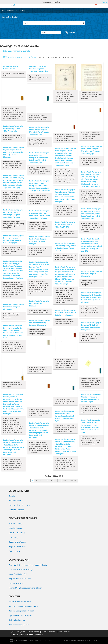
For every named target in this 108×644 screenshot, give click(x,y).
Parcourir (51, 33)
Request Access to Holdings (20, 579)
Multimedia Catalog (17, 533)
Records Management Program (21, 611)
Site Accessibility (34, 632)
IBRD (32, 641)
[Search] (54, 23)
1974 (65, 481)
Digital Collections (16, 528)
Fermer (105, 2)
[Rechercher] (84, 23)
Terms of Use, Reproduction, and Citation (25, 588)
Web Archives (14, 551)
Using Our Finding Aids (18, 574)
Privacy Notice (21, 632)
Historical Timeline (16, 510)
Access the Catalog (17, 11)
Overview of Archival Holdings (21, 569)
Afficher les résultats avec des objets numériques (57, 57)
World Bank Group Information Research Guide (28, 565)
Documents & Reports (18, 542)
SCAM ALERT (14, 635)
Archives (5, 11)
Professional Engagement (19, 625)
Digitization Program (17, 620)
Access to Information (49, 632)
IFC (41, 641)
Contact (67, 632)
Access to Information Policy (20, 602)
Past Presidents (15, 501)
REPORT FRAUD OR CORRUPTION (31, 635)
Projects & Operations (18, 546)
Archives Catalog (15, 524)
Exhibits (12, 496)
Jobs (60, 632)
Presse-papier (70, 33)
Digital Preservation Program (20, 615)
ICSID (51, 641)
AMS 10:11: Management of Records (23, 606)
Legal (12, 632)
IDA (37, 641)
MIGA (46, 641)
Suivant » (73, 481)
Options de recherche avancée (16, 51)
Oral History (14, 537)
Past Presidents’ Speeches (19, 505)
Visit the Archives (16, 583)
